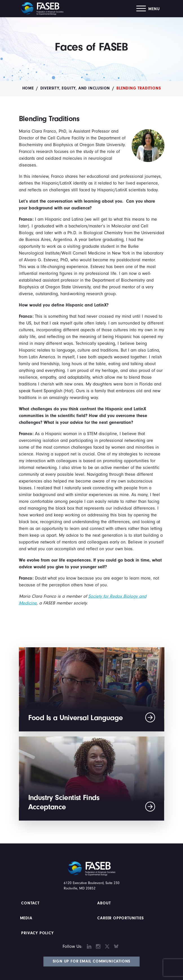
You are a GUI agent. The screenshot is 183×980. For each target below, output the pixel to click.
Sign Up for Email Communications (92, 961)
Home (28, 88)
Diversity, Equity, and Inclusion (75, 88)
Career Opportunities (120, 918)
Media (26, 918)
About (104, 903)
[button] (148, 9)
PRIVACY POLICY (38, 933)
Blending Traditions (139, 88)
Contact (31, 903)
